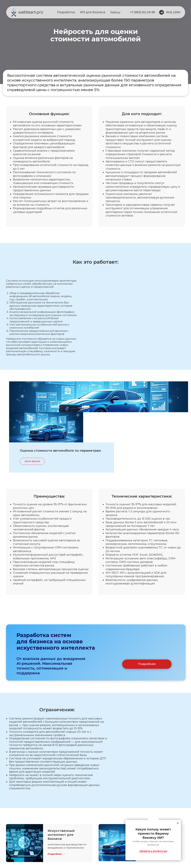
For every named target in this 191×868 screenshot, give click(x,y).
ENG (178, 12)
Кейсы (115, 12)
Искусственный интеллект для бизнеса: (61, 804)
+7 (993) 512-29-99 (142, 12)
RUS (169, 12)
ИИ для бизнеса (93, 12)
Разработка (66, 12)
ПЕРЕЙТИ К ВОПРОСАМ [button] (153, 851)
